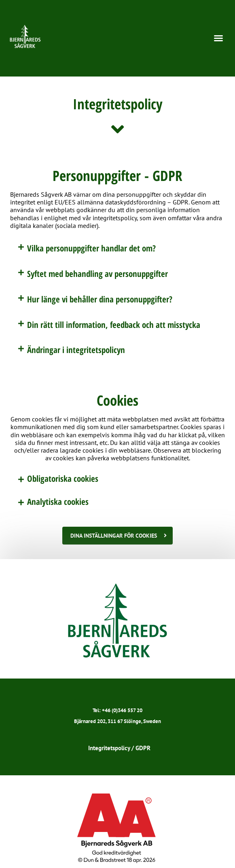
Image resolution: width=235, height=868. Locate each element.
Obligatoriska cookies (63, 479)
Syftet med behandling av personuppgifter (97, 274)
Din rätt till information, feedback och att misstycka (114, 325)
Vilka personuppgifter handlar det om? (91, 248)
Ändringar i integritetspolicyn (76, 350)
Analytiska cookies (58, 502)
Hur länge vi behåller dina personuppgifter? (100, 299)
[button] (218, 38)
